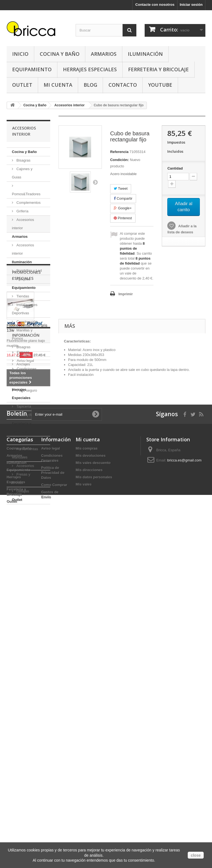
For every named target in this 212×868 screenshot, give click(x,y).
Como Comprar (54, 816)
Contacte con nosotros (155, 5)
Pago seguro (26, 710)
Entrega (22, 672)
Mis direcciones (89, 802)
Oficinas (22, 381)
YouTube (160, 85)
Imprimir (126, 294)
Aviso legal (25, 680)
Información (26, 657)
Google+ (123, 208)
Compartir (123, 198)
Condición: (120, 160)
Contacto (123, 85)
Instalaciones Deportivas (25, 309)
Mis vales (84, 816)
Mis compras (87, 780)
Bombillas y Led (29, 271)
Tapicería (23, 406)
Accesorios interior (23, 224)
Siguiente (95, 182)
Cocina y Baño (60, 54)
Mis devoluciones (91, 787)
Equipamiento (32, 69)
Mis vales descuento (93, 794)
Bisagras (23, 160)
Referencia (119, 152)
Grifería (22, 211)
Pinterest (123, 218)
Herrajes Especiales (90, 69)
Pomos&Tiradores (26, 194)
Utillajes (22, 491)
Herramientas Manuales (25, 453)
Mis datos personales (94, 809)
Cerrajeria (24, 356)
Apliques (23, 279)
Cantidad (175, 168)
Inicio (20, 54)
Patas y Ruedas (29, 415)
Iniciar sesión (191, 5)
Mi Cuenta (58, 85)
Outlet (22, 85)
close (196, 855)
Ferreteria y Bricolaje (158, 69)
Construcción (26, 322)
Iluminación (145, 54)
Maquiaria (24, 440)
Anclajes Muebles (21, 368)
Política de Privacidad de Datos (53, 804)
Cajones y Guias (22, 173)
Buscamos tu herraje (33, 702)
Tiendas (22, 296)
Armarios (104, 54)
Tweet (121, 188)
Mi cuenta (88, 771)
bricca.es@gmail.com (184, 792)
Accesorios (25, 466)
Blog (90, 85)
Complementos (28, 203)
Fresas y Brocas (21, 478)
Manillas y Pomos (22, 334)
